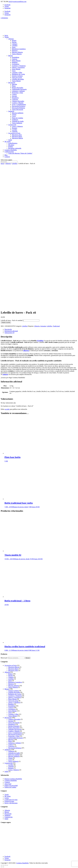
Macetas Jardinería (18, 113)
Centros (14, 94)
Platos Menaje (16, 61)
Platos (14, 86)
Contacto (7, 157)
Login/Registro (13, 143)
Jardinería (11, 111)
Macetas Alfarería (17, 52)
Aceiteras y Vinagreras (19, 66)
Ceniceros (15, 99)
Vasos (14, 71)
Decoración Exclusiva (19, 106)
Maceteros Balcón (17, 138)
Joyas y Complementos (19, 104)
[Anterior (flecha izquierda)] (1, 867)
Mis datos (11, 145)
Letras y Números (17, 126)
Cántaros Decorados (18, 101)
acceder (7, 409)
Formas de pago (9, 801)
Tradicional (56, 326)
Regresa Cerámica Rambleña (13, 779)
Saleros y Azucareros (18, 67)
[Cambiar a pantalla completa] (3, 865)
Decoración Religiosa (18, 108)
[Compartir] (5, 865)
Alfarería (11, 39)
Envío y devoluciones (11, 803)
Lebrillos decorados (18, 79)
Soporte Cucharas (17, 76)
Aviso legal (8, 784)
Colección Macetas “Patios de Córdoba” (20, 153)
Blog (6, 155)
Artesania (43, 326)
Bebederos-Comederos (19, 49)
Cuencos (15, 59)
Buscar (28, 658)
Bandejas (15, 62)
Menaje (10, 56)
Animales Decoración (15, 729)
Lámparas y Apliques (18, 91)
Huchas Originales (14, 726)
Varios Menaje (16, 81)
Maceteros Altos (17, 135)
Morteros (15, 51)
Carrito (7, 798)
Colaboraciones (9, 152)
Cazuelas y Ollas (17, 72)
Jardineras (15, 120)
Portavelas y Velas (17, 93)
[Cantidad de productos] (31, 321)
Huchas (14, 42)
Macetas (14, 84)
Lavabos (15, 130)
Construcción (12, 125)
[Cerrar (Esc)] (7, 865)
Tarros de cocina (17, 78)
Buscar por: (4, 658)
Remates (15, 128)
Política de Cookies (10, 787)
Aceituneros (16, 64)
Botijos (14, 40)
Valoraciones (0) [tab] (9, 333)
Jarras (14, 47)
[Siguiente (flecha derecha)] (3, 867)
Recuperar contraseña (15, 148)
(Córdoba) (40, 341)
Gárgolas (15, 131)
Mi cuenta (7, 142)
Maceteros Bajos (17, 136)
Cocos (14, 116)
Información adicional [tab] (11, 331)
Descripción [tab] (8, 329)
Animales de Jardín (18, 121)
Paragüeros (15, 98)
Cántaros (15, 44)
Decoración (12, 83)
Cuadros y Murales (18, 103)
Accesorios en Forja (14, 133)
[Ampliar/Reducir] (1, 865)
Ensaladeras (16, 57)
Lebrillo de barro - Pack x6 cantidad (12, 320)
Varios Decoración (18, 110)
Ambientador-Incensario (19, 89)
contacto (5, 374)
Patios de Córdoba (17, 118)
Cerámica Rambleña (11, 150)
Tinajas (14, 115)
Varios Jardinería (17, 123)
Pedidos (11, 147)
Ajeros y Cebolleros (14, 702)
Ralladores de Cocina (18, 74)
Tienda (7, 37)
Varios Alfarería (17, 54)
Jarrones (14, 96)
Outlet (10, 140)
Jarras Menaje (16, 69)
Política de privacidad (11, 786)
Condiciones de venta (11, 800)
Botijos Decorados (18, 88)
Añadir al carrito (6, 322)
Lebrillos (15, 46)
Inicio (6, 35)
